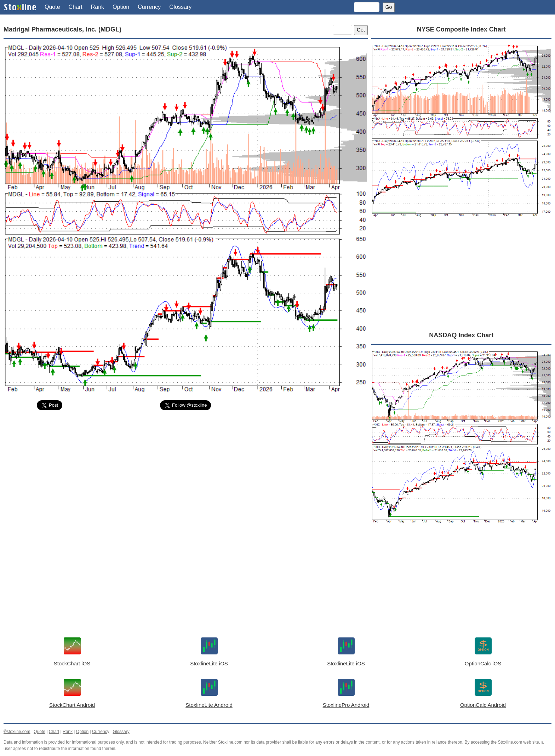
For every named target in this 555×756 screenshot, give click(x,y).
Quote (52, 7)
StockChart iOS (72, 663)
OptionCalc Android (483, 705)
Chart (76, 7)
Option (121, 7)
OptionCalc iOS (483, 663)
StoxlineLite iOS (209, 663)
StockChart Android (72, 705)
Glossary (180, 7)
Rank (98, 7)
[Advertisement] (186, 469)
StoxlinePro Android (346, 705)
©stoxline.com (17, 732)
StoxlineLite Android (209, 705)
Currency (149, 7)
